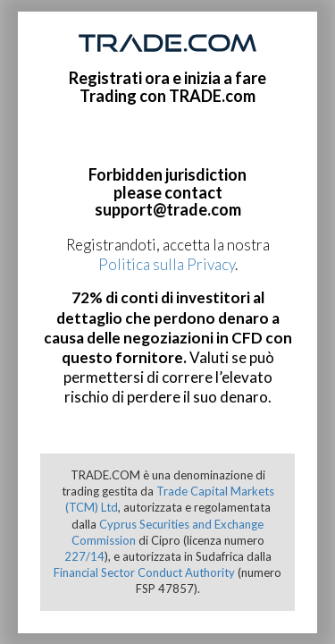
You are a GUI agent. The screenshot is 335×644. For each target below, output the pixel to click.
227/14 (84, 556)
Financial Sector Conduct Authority (144, 572)
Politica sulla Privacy (167, 264)
